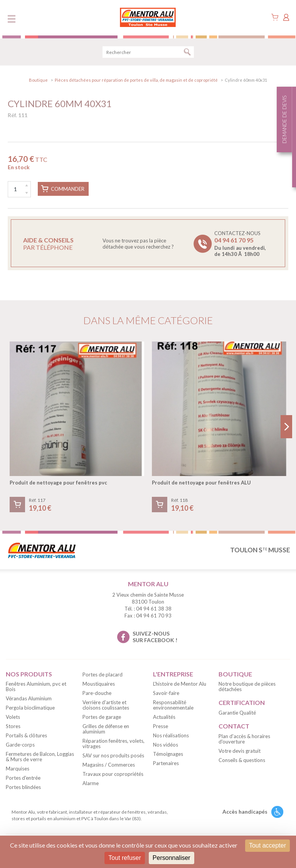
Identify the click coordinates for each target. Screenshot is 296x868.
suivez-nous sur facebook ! (155, 637)
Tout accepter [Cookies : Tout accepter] (267, 845)
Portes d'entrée (23, 778)
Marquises (18, 769)
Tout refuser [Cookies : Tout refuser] (124, 858)
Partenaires (166, 763)
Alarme (91, 783)
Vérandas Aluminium (29, 698)
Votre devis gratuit (240, 751)
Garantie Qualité (237, 713)
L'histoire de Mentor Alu (180, 684)
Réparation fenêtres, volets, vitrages (114, 744)
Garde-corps (20, 745)
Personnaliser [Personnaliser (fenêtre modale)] (172, 858)
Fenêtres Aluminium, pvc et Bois (36, 686)
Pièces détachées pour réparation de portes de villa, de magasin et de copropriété (136, 80)
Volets (13, 717)
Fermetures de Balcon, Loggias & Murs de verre (40, 757)
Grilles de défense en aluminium (106, 729)
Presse (161, 726)
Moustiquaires (99, 684)
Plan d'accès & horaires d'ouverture (244, 739)
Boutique (38, 80)
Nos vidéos (166, 745)
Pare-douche (97, 693)
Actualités (164, 717)
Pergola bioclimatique (30, 708)
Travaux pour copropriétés (113, 774)
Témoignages (168, 754)
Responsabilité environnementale (173, 705)
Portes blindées (23, 787)
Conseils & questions (242, 760)
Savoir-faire (166, 693)
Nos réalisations (171, 735)
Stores (13, 726)
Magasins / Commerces (109, 765)
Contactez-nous (240, 244)
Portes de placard (103, 675)
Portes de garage (102, 717)
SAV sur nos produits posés (113, 755)
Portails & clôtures (26, 735)
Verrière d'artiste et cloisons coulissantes (106, 705)
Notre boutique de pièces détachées (247, 686)
